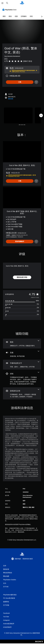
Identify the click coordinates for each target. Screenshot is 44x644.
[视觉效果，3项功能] (22, 344)
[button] (11, 99)
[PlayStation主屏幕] (22, 3)
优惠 (16, 16)
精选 (10, 16)
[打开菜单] (2, 3)
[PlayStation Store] (10, 10)
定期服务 (24, 16)
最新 (4, 16)
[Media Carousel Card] (18, 115)
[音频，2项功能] (22, 354)
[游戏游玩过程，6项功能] (22, 393)
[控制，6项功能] (22, 378)
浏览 (31, 16)
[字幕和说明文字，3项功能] (22, 365)
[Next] (41, 115)
